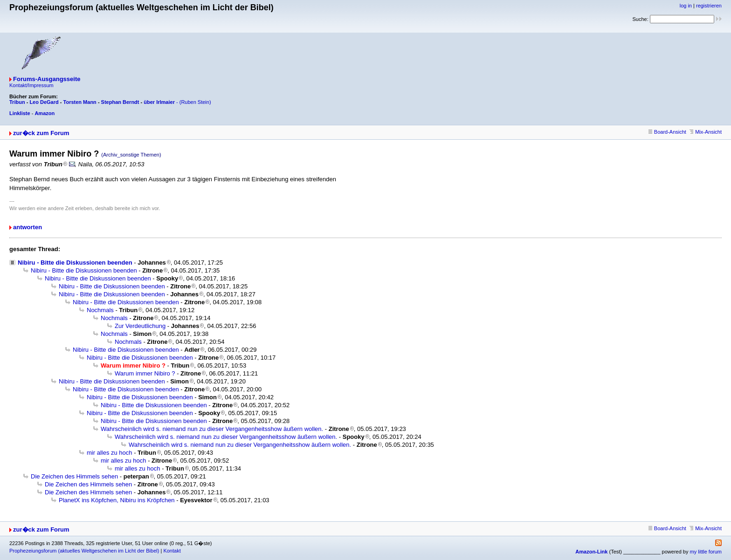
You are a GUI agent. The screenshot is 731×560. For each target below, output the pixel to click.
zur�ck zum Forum (41, 133)
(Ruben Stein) (195, 102)
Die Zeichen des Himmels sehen (74, 476)
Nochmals (100, 310)
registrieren (709, 6)
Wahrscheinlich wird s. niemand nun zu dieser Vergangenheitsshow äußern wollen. (212, 429)
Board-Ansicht (667, 132)
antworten (28, 227)
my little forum (706, 552)
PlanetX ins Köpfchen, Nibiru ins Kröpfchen (117, 500)
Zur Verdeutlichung (140, 326)
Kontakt (172, 551)
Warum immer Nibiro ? (145, 373)
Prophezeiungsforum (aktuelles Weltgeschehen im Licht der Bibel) (84, 551)
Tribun (17, 102)
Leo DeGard (44, 102)
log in (686, 6)
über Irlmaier (159, 102)
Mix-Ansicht (706, 132)
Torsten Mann (80, 102)
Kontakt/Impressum (31, 85)
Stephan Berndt (120, 102)
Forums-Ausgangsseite (47, 79)
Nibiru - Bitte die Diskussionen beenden (75, 263)
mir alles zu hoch (110, 453)
